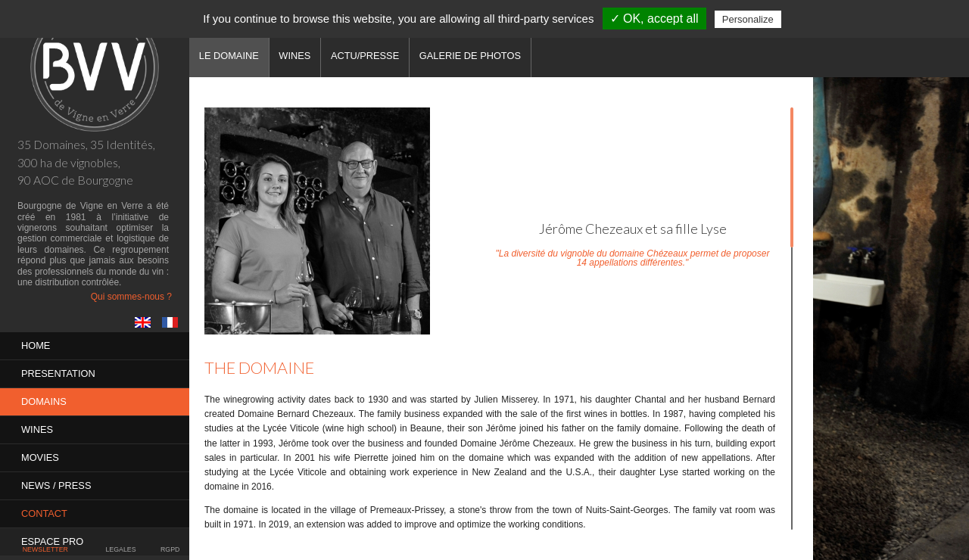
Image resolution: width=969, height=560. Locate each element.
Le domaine (229, 56)
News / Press (56, 485)
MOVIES (40, 457)
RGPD (170, 549)
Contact (44, 513)
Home (36, 345)
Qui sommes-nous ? (131, 297)
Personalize (748, 19)
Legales (120, 549)
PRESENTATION (58, 373)
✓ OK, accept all (654, 19)
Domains (44, 401)
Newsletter (45, 549)
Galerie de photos (470, 56)
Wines (37, 429)
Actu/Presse (365, 56)
